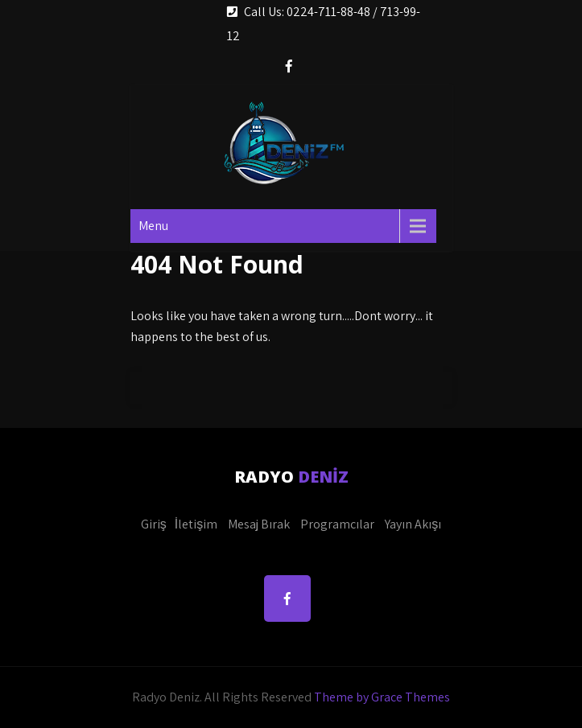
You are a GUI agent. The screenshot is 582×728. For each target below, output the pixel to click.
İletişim (196, 524)
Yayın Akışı (413, 524)
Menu (153, 226)
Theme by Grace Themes (382, 697)
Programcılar (337, 524)
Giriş (154, 524)
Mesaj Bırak (259, 524)
